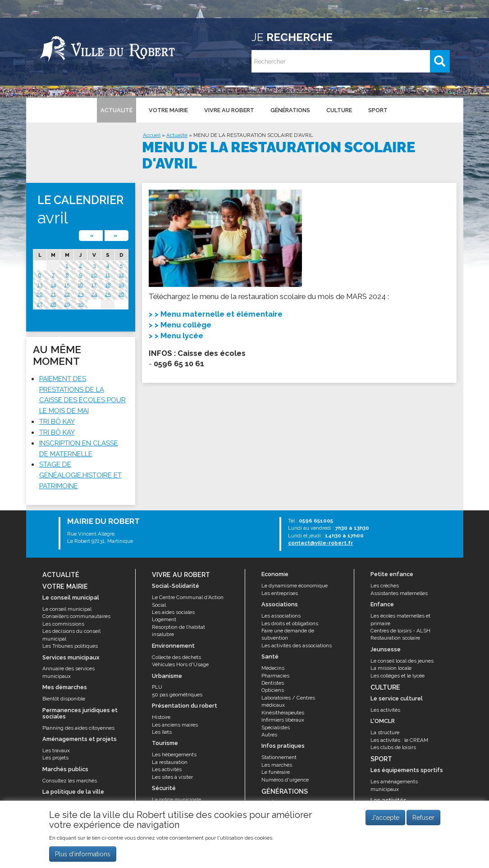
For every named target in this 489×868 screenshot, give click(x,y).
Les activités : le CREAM (399, 740)
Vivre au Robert (229, 110)
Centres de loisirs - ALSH (400, 631)
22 (67, 294)
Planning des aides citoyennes (78, 728)
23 (81, 294)
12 (121, 275)
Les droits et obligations (290, 623)
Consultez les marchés (70, 781)
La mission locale (391, 668)
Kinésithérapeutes (283, 713)
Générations (290, 110)
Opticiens (273, 690)
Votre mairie (168, 110)
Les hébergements (174, 754)
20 (40, 294)
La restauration (170, 762)
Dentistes (273, 683)
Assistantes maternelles (399, 593)
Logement (164, 619)
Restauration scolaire (395, 638)
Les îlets (162, 732)
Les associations (281, 616)
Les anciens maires (175, 725)
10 (94, 275)
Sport (378, 110)
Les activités (167, 769)
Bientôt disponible (64, 699)
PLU (157, 687)
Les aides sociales (173, 612)
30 (81, 304)
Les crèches (385, 586)
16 (80, 285)
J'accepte (385, 818)
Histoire (161, 717)
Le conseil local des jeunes (402, 661)
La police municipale (176, 800)
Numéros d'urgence (285, 780)
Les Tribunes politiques (70, 646)
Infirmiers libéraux (283, 720)
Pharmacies (275, 676)
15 (67, 285)
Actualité (117, 110)
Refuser (423, 818)
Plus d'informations (83, 854)
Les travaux (56, 750)
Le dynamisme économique (295, 586)
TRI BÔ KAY (57, 422)
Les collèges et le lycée (398, 676)
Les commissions (63, 624)
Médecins (273, 668)
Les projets (55, 758)
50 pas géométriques (177, 695)
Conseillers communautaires (76, 616)
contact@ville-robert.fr (320, 543)
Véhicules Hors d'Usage (180, 664)
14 (53, 285)
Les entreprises (280, 593)
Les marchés (277, 765)
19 (121, 285)
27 (40, 304)
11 (108, 275)
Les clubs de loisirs (393, 747)
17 (94, 285)
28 (53, 304)
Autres (269, 735)
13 (40, 285)
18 (108, 285)
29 (67, 304)
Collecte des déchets (176, 657)
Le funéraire (276, 772)
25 (108, 294)
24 (94, 294)
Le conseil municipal (67, 609)
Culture (339, 110)
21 (53, 294)
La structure (385, 732)
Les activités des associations (297, 645)
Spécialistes (276, 727)
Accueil (152, 135)
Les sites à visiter (172, 777)
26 (121, 294)
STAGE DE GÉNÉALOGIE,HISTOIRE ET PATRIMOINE (80, 475)
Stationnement (279, 757)
